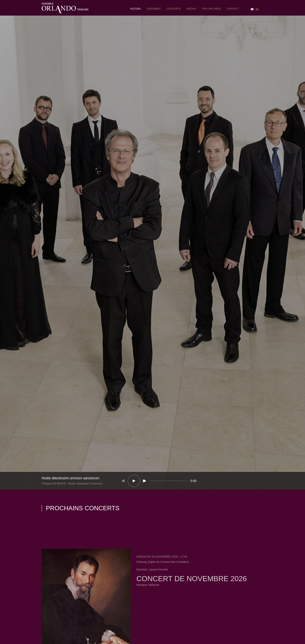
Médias (191, 9)
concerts (174, 9)
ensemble (154, 9)
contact (233, 9)
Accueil (136, 9)
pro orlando (211, 9)
